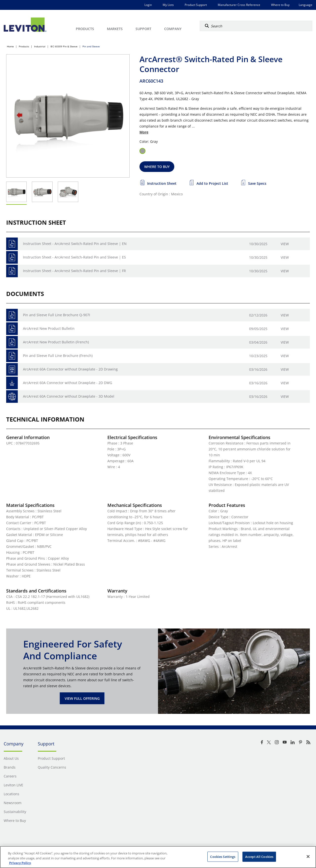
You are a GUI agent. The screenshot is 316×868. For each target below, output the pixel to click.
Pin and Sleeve (91, 46)
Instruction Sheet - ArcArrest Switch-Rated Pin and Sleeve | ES (74, 257)
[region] (158, 857)
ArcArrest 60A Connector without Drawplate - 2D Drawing (70, 369)
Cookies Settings (223, 856)
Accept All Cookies (259, 856)
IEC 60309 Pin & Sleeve (64, 46)
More (144, 132)
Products (24, 46)
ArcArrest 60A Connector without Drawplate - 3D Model (69, 396)
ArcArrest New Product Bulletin (49, 328)
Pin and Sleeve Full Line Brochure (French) (58, 356)
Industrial (40, 46)
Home (10, 46)
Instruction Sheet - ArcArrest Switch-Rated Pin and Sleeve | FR (74, 271)
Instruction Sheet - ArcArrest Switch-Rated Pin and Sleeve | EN (75, 244)
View (285, 244)
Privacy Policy (20, 863)
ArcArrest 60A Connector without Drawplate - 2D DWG (68, 383)
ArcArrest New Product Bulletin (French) (56, 342)
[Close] (308, 856)
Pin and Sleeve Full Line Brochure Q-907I (57, 315)
